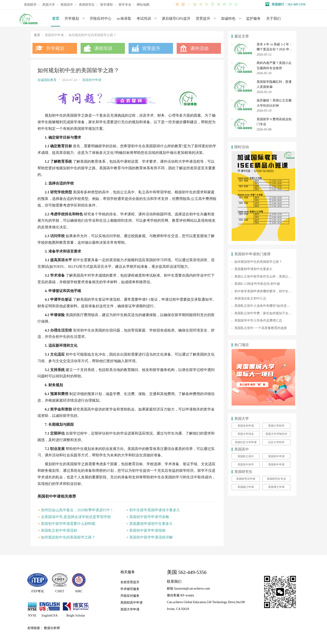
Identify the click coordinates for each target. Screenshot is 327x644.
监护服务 (253, 18)
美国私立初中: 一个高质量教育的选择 (261, 328)
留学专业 (125, 5)
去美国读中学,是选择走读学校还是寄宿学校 (76, 517)
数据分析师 (52, 628)
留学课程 (107, 5)
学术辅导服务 (130, 589)
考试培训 (144, 18)
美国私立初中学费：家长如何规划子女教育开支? (268, 313)
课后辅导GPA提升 (176, 18)
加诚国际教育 (47, 80)
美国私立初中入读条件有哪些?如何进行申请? (266, 306)
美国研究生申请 (246, 479)
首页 (56, 18)
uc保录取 (124, 18)
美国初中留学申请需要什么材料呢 (68, 524)
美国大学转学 (276, 426)
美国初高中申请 (131, 603)
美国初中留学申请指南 (147, 530)
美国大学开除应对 (276, 434)
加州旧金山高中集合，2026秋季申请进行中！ (77, 510)
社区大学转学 (276, 442)
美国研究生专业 (276, 479)
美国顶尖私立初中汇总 (250, 299)
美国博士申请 (276, 487)
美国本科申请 (246, 426)
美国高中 (67, 5)
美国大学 (49, 5)
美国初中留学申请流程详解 (151, 537)
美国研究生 (87, 5)
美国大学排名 (246, 434)
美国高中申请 (276, 456)
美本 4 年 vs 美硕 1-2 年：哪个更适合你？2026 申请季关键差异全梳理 (275, 49)
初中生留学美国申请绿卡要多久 (155, 510)
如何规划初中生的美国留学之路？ (68, 537)
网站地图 (143, 5)
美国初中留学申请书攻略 (149, 517)
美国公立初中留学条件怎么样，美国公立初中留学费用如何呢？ (279, 277)
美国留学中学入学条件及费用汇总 (258, 321)
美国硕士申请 (246, 487)
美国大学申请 (130, 609)
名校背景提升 (130, 582)
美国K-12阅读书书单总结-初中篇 (257, 284)
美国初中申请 (92, 80)
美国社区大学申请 (246, 442)
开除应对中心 (101, 18)
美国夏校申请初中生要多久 (151, 524)
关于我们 (273, 18)
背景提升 (203, 18)
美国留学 (30, 5)
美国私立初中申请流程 (59, 530)
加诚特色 (228, 18)
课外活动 (199, 48)
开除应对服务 (130, 596)
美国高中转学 (246, 465)
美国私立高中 (246, 456)
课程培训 (103, 48)
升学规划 (72, 18)
